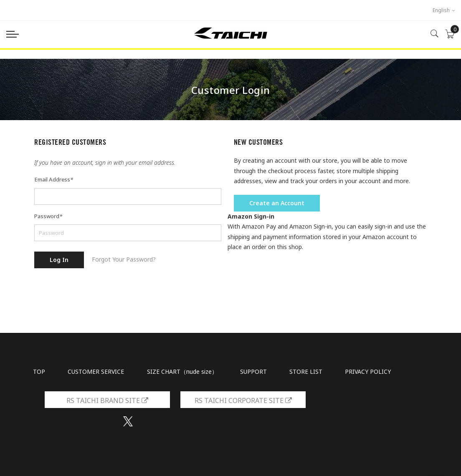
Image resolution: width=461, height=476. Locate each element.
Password (48, 216)
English (444, 10)
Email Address (54, 179)
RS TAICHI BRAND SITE (107, 400)
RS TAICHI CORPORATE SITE (243, 400)
